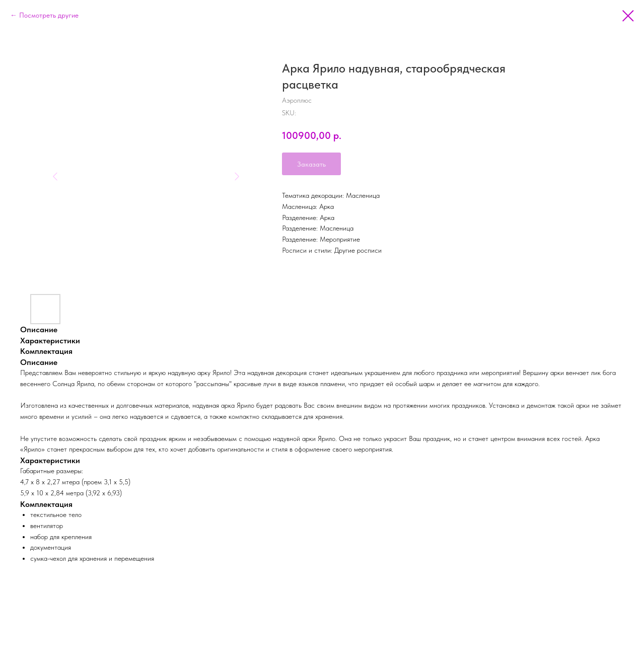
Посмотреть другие (49, 15)
